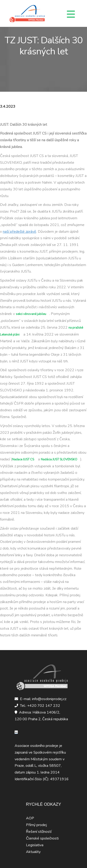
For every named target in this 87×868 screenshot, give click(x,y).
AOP (30, 818)
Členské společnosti (42, 838)
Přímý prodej (36, 825)
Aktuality (33, 852)
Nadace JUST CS (23, 459)
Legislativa (35, 845)
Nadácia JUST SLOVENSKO (59, 459)
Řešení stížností (39, 832)
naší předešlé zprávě (19, 232)
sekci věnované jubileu (31, 314)
